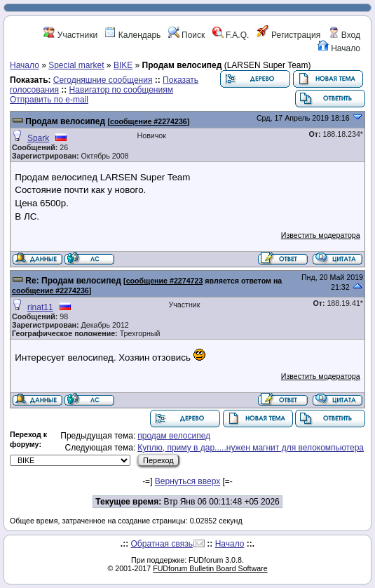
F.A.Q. (231, 35)
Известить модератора (321, 235)
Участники (70, 35)
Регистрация (288, 35)
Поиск (187, 35)
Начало (339, 48)
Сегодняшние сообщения (103, 80)
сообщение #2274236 (149, 121)
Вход (344, 35)
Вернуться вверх (187, 481)
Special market (76, 65)
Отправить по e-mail (49, 100)
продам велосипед (174, 436)
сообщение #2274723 (165, 281)
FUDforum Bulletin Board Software (210, 568)
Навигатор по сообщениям (121, 90)
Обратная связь (162, 544)
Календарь (132, 35)
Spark (38, 138)
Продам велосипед (65, 121)
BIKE (123, 65)
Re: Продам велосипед (73, 281)
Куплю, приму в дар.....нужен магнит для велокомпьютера (251, 448)
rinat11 (40, 307)
